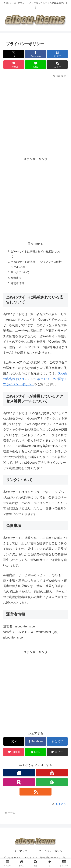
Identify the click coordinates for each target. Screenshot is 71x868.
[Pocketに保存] (14, 65)
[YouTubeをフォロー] (52, 773)
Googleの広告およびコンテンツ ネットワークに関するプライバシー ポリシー (35, 379)
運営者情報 (17, 283)
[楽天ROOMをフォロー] (19, 782)
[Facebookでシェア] (35, 54)
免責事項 (16, 278)
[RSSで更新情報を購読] (36, 792)
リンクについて (20, 272)
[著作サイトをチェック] (19, 773)
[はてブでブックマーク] (57, 54)
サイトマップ (19, 851)
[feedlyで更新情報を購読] (52, 782)
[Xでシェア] (14, 54)
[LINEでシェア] (35, 65)
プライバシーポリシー (52, 851)
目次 (30, 244)
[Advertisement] (35, 116)
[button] (57, 65)
